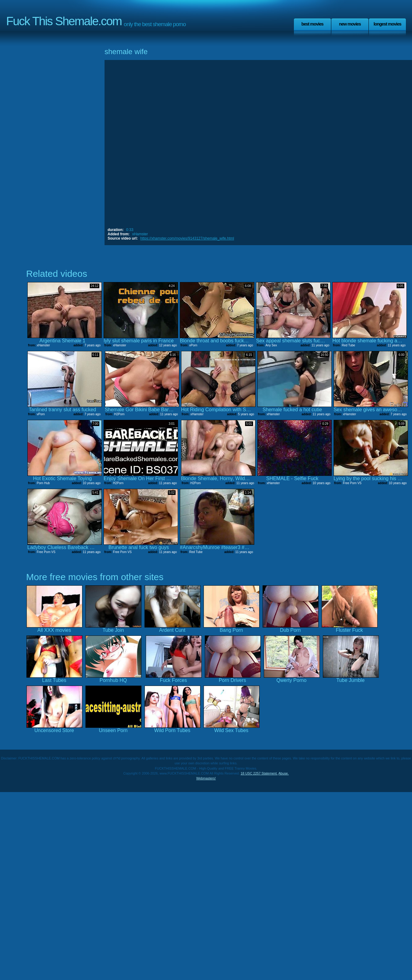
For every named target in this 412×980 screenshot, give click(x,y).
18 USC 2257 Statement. (259, 773)
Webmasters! (206, 778)
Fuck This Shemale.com (64, 21)
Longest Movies (387, 24)
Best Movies (312, 24)
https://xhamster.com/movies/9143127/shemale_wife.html (187, 238)
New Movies (350, 24)
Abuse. (283, 773)
